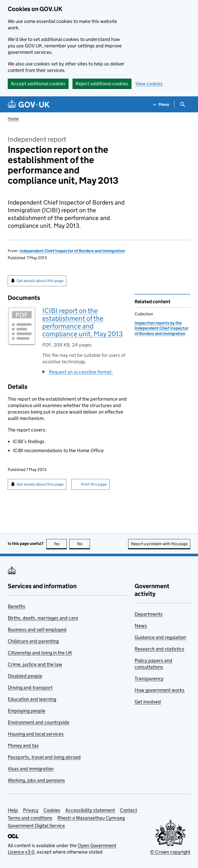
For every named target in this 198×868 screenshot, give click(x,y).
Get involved (148, 702)
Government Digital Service (36, 826)
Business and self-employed (37, 630)
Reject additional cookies (102, 84)
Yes (60, 544)
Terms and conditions (30, 818)
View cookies (149, 84)
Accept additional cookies (38, 84)
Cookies (52, 810)
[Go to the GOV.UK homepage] (29, 104)
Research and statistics (159, 649)
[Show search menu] (182, 104)
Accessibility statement (90, 810)
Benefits (16, 606)
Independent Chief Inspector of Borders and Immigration (72, 251)
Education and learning (32, 699)
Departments (149, 614)
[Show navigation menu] (161, 104)
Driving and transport (30, 688)
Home (13, 119)
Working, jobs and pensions (36, 780)
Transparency (149, 679)
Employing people (27, 711)
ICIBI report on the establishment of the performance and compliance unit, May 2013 (82, 322)
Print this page (94, 484)
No (84, 544)
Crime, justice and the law (35, 664)
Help (13, 810)
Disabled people (25, 676)
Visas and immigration (31, 769)
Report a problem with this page (159, 544)
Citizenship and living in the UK (40, 653)
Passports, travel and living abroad (44, 757)
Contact (129, 810)
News (141, 626)
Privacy (31, 810)
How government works (160, 690)
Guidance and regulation (160, 637)
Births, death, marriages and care (43, 618)
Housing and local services (36, 734)
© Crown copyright (170, 852)
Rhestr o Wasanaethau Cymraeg (91, 818)
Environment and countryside (39, 722)
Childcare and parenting (33, 641)
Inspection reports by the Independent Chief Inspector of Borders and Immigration (162, 328)
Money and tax (23, 745)
